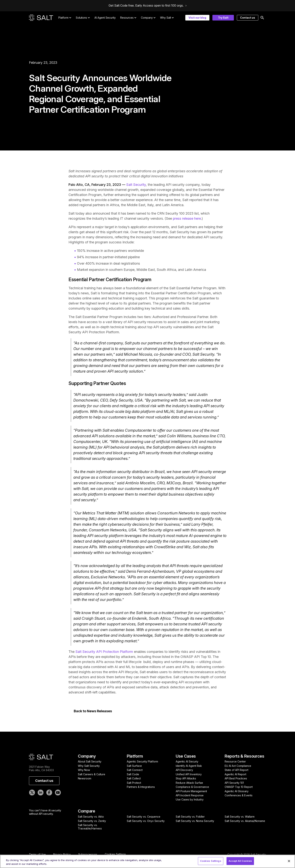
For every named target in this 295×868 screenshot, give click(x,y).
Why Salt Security (89, 766)
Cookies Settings (115, 854)
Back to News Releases (93, 711)
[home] (41, 18)
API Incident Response (190, 795)
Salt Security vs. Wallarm (240, 817)
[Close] (289, 861)
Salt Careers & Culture (92, 774)
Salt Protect (134, 783)
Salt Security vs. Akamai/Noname (245, 821)
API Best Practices (236, 778)
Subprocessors (88, 854)
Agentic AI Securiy (187, 761)
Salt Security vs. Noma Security (195, 821)
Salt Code (133, 774)
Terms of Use (37, 854)
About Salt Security (90, 761)
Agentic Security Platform (142, 761)
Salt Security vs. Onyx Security (146, 821)
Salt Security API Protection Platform (104, 652)
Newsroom (85, 778)
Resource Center (235, 761)
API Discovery (184, 770)
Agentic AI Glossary (237, 791)
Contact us (248, 18)
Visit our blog (197, 18)
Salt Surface (134, 766)
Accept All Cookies (240, 861)
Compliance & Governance (192, 787)
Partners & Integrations (141, 787)
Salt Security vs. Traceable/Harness (90, 827)
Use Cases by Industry (190, 799)
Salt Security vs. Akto (91, 817)
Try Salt (223, 18)
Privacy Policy (62, 854)
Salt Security (136, 185)
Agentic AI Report (235, 774)
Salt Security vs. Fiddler (190, 817)
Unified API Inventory (189, 774)
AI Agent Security (105, 18)
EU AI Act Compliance (238, 766)
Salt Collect (134, 778)
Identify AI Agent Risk (189, 766)
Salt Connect (135, 770)
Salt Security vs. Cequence (144, 817)
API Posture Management (191, 791)
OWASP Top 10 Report (239, 787)
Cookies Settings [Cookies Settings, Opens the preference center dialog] (211, 861)
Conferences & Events (239, 795)
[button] (65, 18)
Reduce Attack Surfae (189, 783)
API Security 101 (234, 783)
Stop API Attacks (186, 778)
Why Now (84, 770)
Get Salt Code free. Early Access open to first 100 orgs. (146, 6)
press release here (187, 218)
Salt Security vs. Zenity (92, 821)
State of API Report (236, 770)
